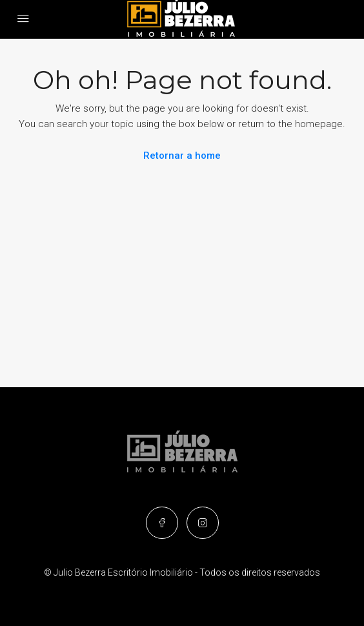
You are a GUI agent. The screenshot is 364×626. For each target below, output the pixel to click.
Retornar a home (182, 156)
